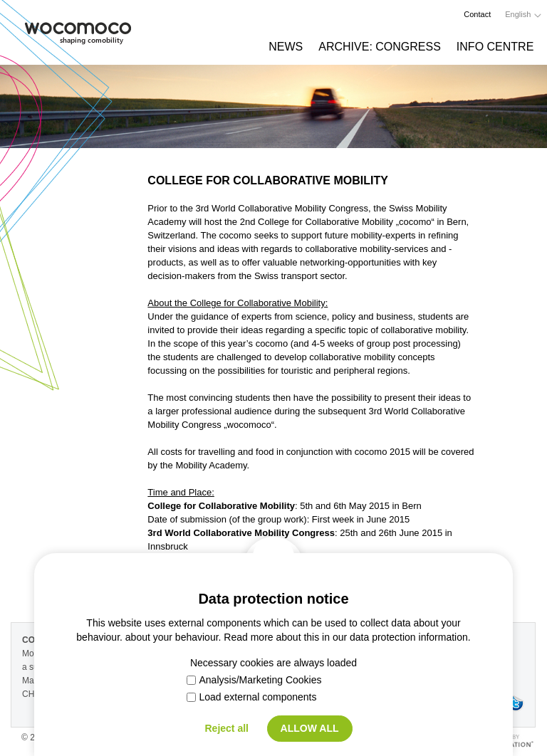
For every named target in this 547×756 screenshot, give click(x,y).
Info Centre (495, 47)
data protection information (409, 637)
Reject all (226, 728)
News (286, 47)
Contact (477, 14)
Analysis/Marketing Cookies (254, 680)
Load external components (252, 697)
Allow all (310, 728)
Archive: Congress (380, 47)
